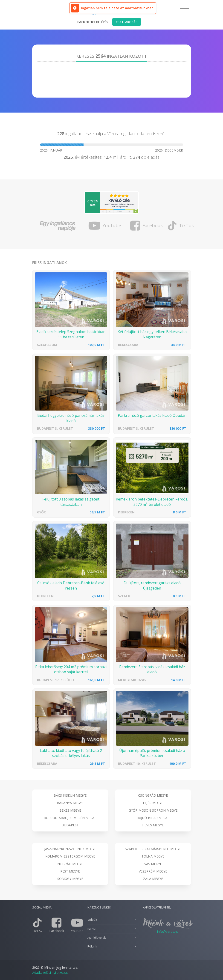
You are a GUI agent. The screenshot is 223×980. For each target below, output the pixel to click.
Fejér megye (153, 803)
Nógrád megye (70, 864)
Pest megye (70, 871)
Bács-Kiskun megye (70, 795)
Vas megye (153, 864)
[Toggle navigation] (184, 6)
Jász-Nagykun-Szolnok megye (70, 849)
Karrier (92, 929)
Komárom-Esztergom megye (70, 856)
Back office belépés (93, 22)
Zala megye (153, 879)
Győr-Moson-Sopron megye (153, 810)
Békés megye (70, 810)
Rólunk (92, 946)
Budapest (70, 825)
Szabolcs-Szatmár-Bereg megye (153, 849)
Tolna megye (153, 856)
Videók (92, 920)
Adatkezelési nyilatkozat (50, 973)
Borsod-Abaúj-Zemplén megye (70, 818)
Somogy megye (70, 879)
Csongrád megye (153, 795)
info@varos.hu (168, 931)
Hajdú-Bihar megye (153, 818)
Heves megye (153, 825)
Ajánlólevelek (97, 938)
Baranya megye (70, 803)
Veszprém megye (153, 871)
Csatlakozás (127, 22)
